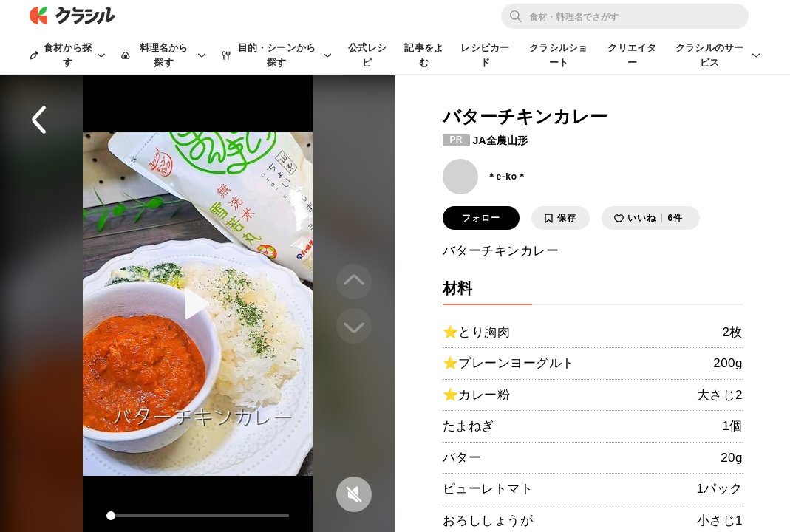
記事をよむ (424, 55)
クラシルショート (558, 55)
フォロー (481, 218)
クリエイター (632, 55)
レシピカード (485, 55)
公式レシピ (368, 55)
